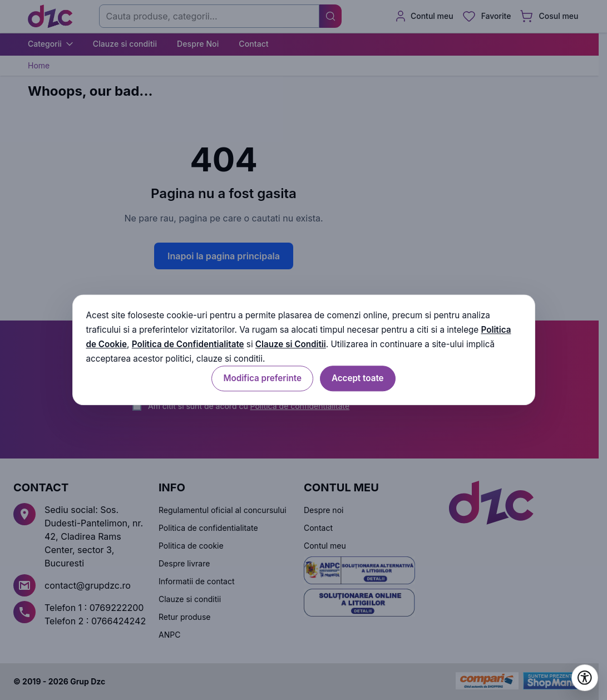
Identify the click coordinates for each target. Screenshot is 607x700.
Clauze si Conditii (291, 344)
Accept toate (358, 379)
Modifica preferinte (262, 379)
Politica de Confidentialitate (188, 344)
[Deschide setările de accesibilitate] (585, 678)
